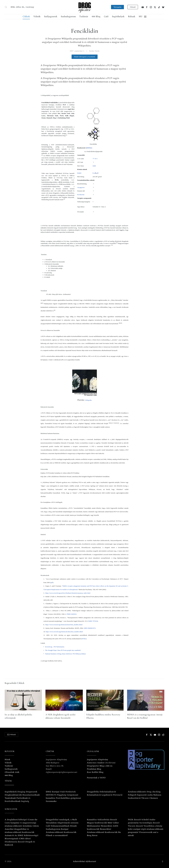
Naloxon (157, 795)
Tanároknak (10, 798)
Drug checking (154, 792)
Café (106, 17)
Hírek (7, 760)
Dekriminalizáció (108, 792)
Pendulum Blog (94, 769)
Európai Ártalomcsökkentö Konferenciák (61, 831)
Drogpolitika (93, 792)
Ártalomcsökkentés (137, 792)
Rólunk (132, 17)
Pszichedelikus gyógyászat (68, 798)
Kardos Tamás (94, 51)
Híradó (73, 826)
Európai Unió (58, 792)
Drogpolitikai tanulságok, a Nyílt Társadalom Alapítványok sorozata (62, 821)
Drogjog (21, 792)
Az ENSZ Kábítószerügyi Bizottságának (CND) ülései (21, 837)
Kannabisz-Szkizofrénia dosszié (102, 820)
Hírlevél (133, 7)
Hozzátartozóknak (31, 795)
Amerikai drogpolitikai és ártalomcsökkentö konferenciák (19, 831)
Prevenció (117, 795)
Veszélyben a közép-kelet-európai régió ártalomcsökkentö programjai (146, 829)
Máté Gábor (113, 823)
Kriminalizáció (94, 795)
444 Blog (96, 17)
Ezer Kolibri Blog (95, 772)
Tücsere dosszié (135, 826)
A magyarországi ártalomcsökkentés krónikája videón (22, 824)
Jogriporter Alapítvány (97, 760)
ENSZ (49, 792)
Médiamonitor (94, 826)
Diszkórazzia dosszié (15, 842)
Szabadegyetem (68, 17)
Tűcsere (145, 798)
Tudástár (84, 17)
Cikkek (26, 17)
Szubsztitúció (134, 798)
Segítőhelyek (118, 17)
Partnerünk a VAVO (96, 778)
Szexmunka (51, 801)
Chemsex (154, 798)
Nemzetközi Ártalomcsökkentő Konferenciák (102, 831)
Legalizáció (107, 795)
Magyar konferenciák (97, 823)
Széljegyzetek (51, 17)
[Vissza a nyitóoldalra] (85, 7)
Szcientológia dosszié (150, 823)
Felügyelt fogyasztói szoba (140, 795)
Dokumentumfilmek (60, 826)
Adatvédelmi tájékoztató (84, 861)
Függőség (61, 795)
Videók (37, 17)
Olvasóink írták (12, 772)
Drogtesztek (32, 792)
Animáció (9, 835)
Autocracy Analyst (96, 763)
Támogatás (117, 7)
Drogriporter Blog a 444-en (100, 766)
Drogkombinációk (13, 795)
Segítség (25, 801)
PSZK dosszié (134, 820)
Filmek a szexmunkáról (57, 835)
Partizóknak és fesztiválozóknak (18, 800)
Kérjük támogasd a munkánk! (85, 57)
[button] (6, 7)
